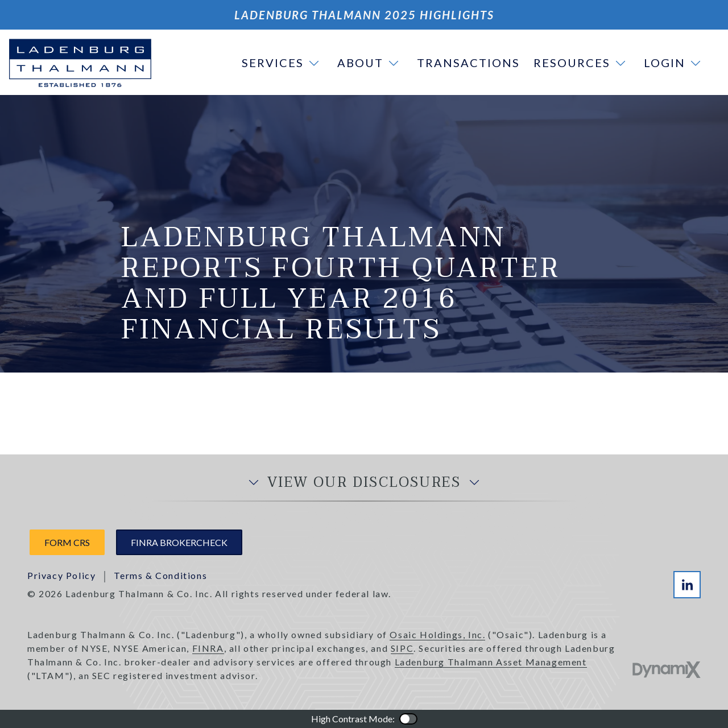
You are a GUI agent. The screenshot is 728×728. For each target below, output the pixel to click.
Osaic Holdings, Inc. (437, 634)
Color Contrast (408, 719)
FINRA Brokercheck (179, 542)
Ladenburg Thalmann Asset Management (491, 662)
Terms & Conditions (160, 575)
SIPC (402, 648)
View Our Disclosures (364, 483)
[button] (283, 63)
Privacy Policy (61, 575)
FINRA (208, 648)
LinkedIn (687, 585)
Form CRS (67, 542)
